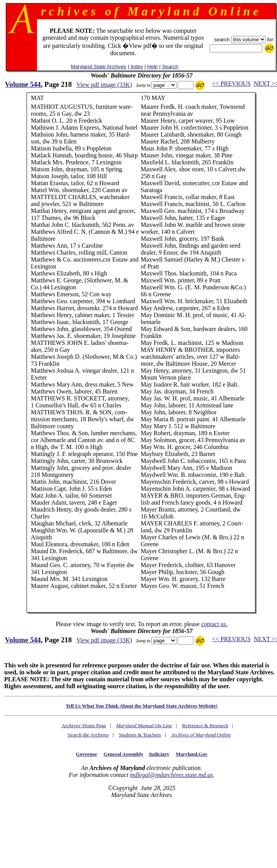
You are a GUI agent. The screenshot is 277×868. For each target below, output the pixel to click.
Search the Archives (88, 735)
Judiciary (159, 754)
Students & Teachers (140, 735)
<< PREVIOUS (231, 84)
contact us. (214, 624)
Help (152, 67)
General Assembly (123, 754)
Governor (86, 754)
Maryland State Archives (99, 67)
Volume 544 (23, 84)
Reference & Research (205, 725)
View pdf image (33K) (104, 85)
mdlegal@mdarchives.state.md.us (171, 775)
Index (137, 67)
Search (170, 67)
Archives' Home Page (84, 725)
